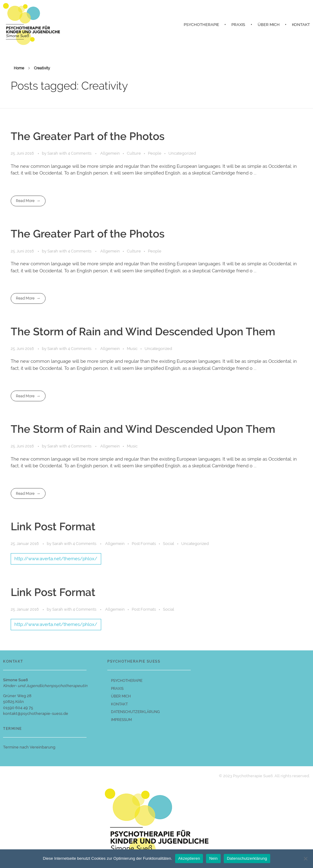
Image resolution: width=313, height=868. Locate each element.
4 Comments (80, 153)
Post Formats (144, 544)
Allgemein (110, 153)
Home (19, 68)
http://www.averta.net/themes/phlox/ (56, 559)
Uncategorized (182, 153)
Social (169, 544)
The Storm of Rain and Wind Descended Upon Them (143, 332)
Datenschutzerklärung (247, 858)
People (155, 153)
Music (132, 349)
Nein (213, 858)
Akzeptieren (189, 858)
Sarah (53, 153)
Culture (134, 153)
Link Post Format (53, 527)
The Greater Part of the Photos (88, 136)
